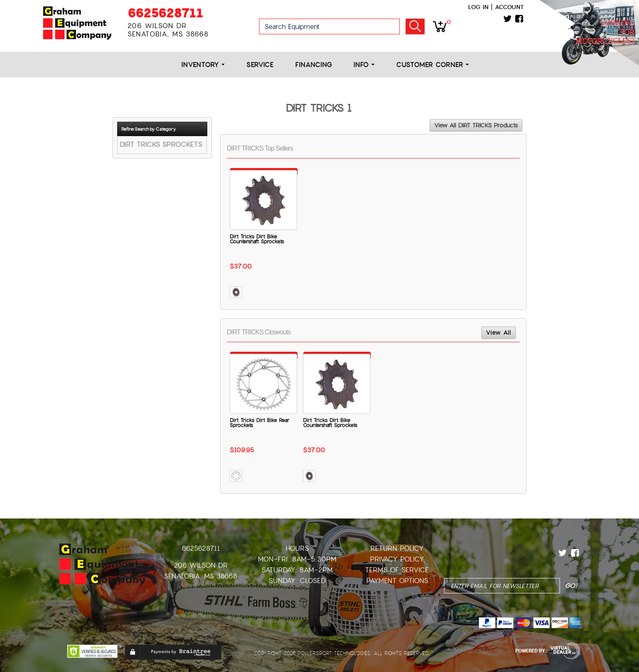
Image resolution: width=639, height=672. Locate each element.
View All (498, 333)
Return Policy (397, 548)
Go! (415, 26)
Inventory (203, 65)
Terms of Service (397, 570)
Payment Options (397, 581)
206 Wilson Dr (201, 565)
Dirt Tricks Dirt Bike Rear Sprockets (259, 423)
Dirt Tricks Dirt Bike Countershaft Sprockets (257, 239)
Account (509, 7)
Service (260, 65)
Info (364, 65)
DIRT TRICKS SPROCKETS (161, 145)
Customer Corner (432, 65)
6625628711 (165, 13)
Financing (313, 65)
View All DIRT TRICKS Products (476, 125)
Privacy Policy (397, 559)
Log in (478, 7)
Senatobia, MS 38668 (201, 576)
